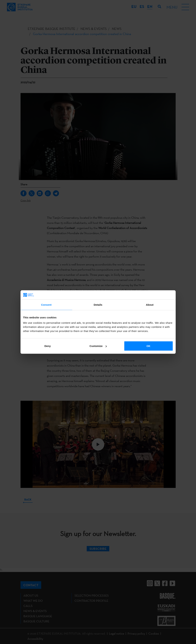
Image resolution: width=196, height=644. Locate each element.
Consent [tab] (46, 305)
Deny (48, 346)
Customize (98, 346)
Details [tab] (98, 305)
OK (149, 346)
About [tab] (150, 305)
